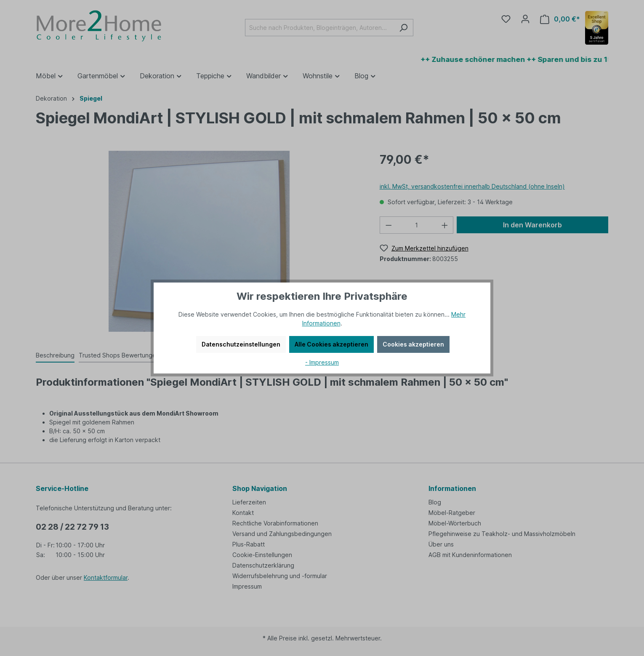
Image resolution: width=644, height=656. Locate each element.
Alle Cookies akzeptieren (331, 344)
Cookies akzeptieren (413, 344)
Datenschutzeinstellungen (241, 344)
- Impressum (322, 362)
